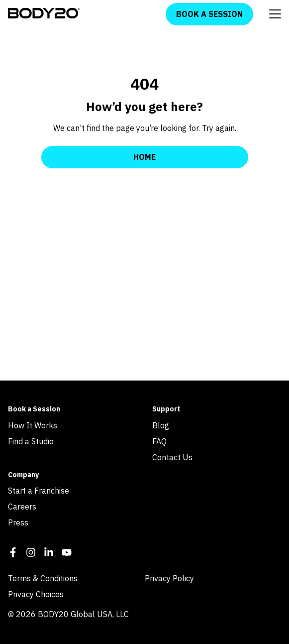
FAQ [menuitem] (159, 441)
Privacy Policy (169, 578)
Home (144, 157)
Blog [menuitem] (161, 425)
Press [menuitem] (18, 522)
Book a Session (209, 14)
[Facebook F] (13, 554)
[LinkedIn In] (49, 554)
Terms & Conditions (43, 578)
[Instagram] (31, 554)
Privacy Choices (36, 594)
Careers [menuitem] (22, 507)
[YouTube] (67, 554)
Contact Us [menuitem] (172, 457)
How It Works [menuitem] (33, 425)
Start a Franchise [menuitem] (39, 491)
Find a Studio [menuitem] (31, 441)
